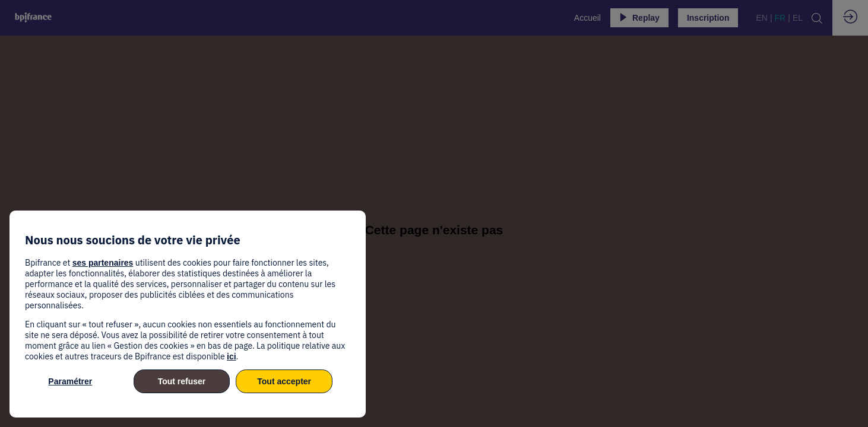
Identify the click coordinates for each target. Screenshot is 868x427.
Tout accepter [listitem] (284, 381)
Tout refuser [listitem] (182, 381)
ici (232, 356)
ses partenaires (103, 263)
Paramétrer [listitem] (70, 381)
